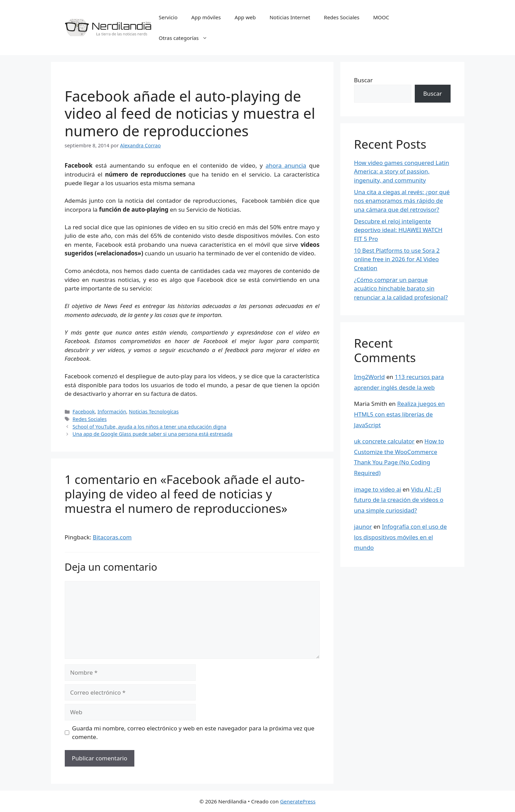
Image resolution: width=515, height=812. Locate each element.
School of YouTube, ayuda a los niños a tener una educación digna (150, 427)
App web (245, 17)
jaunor (363, 526)
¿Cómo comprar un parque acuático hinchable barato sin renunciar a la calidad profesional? (401, 288)
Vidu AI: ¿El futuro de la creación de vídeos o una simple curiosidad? (399, 500)
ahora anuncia (286, 165)
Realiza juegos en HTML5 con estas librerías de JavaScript (400, 414)
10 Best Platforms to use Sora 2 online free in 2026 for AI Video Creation (397, 259)
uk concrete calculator (384, 441)
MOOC (381, 17)
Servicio (168, 17)
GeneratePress (298, 801)
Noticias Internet (290, 17)
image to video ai (378, 489)
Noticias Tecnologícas (154, 412)
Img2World (369, 377)
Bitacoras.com (112, 537)
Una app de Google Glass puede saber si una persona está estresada (153, 434)
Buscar (363, 80)
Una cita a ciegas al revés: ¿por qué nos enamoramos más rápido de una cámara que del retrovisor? (402, 201)
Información (112, 412)
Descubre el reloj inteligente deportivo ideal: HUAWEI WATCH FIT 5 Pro (398, 230)
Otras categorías (187, 38)
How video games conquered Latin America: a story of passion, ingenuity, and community (402, 171)
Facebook (84, 412)
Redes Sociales (342, 17)
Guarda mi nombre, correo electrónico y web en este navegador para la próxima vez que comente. (193, 733)
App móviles (206, 17)
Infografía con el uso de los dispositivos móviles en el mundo (401, 537)
